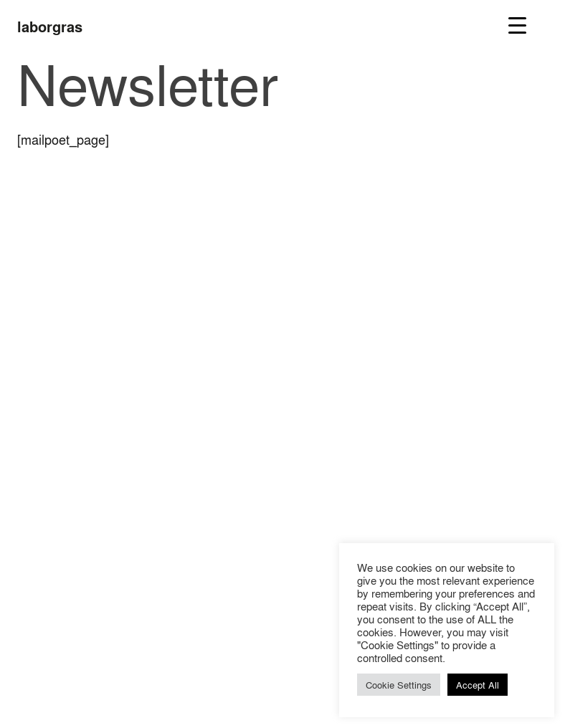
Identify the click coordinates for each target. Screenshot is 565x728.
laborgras (50, 27)
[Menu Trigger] (517, 25)
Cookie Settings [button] (399, 685)
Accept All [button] (478, 685)
